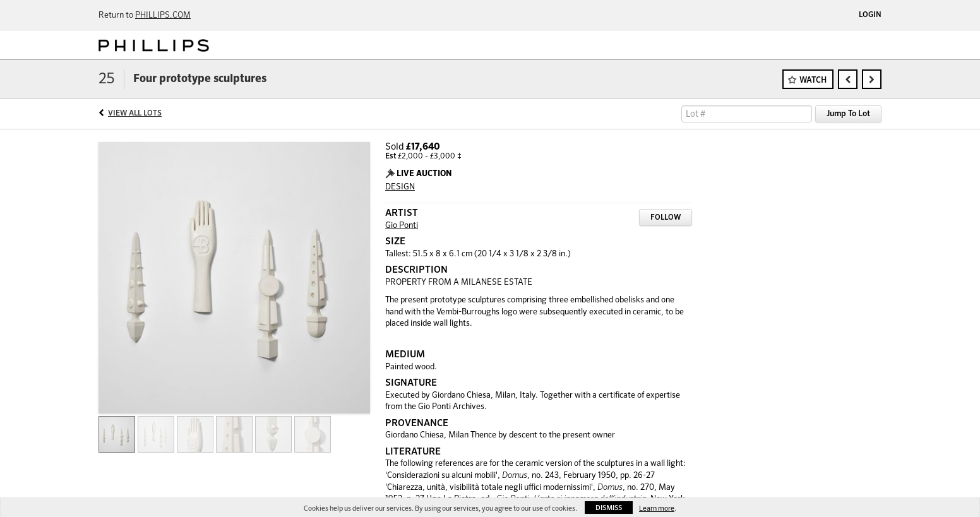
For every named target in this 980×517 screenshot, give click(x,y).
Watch (813, 80)
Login (870, 15)
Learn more (657, 508)
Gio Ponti (402, 226)
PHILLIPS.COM (163, 15)
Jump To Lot (848, 114)
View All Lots (135, 114)
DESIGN (400, 187)
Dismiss (609, 508)
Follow (666, 218)
